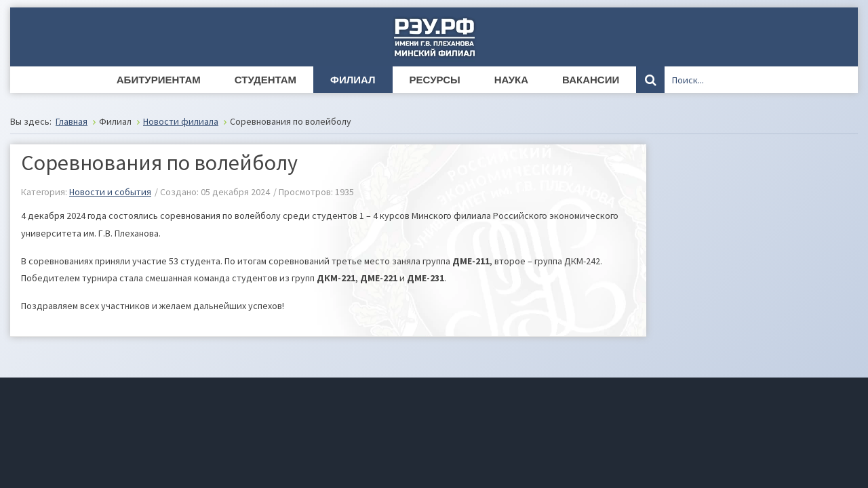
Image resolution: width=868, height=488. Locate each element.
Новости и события (110, 192)
